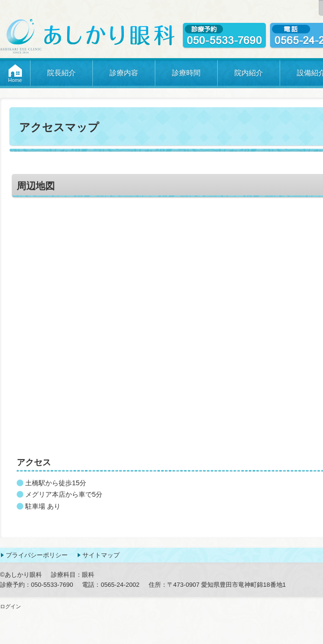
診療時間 (186, 73)
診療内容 (124, 73)
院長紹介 (61, 73)
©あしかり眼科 (21, 575)
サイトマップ (101, 555)
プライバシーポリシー (37, 555)
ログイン (10, 606)
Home (15, 80)
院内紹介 (249, 73)
